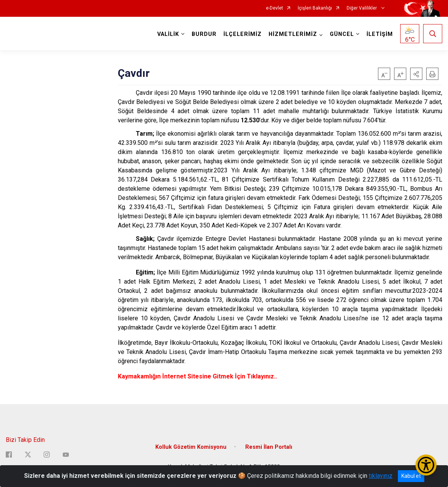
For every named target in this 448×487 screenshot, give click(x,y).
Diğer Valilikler (362, 8)
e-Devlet (275, 8)
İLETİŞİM (380, 34)
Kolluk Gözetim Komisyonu (191, 447)
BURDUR (204, 34)
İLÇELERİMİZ (243, 34)
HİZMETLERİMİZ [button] (293, 34)
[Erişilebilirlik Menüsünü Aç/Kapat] (426, 465)
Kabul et (411, 476)
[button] (416, 74)
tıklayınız (381, 476)
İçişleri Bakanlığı (315, 8)
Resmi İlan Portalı (269, 447)
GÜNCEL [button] (342, 34)
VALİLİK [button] (168, 34)
